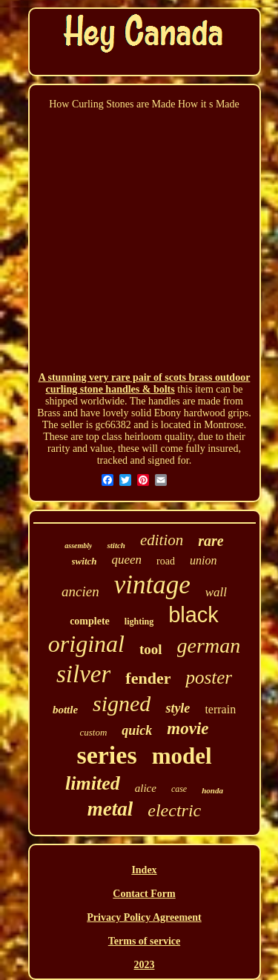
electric (174, 810)
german (209, 646)
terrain (220, 709)
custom (93, 732)
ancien (80, 591)
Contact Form (144, 894)
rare (211, 541)
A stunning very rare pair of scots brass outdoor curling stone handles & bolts (145, 383)
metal (110, 809)
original (86, 644)
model (182, 756)
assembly (78, 546)
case (179, 789)
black (193, 615)
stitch (116, 545)
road (166, 561)
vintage (152, 585)
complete (90, 621)
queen (127, 560)
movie (188, 729)
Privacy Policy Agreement (144, 917)
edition (162, 540)
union (203, 560)
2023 (145, 965)
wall (216, 592)
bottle (65, 710)
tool (151, 649)
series (106, 755)
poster (209, 677)
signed (122, 703)
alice (146, 788)
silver (83, 674)
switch (85, 561)
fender (148, 678)
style (178, 708)
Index (144, 870)
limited (93, 783)
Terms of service (144, 941)
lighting (139, 621)
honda (212, 790)
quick (137, 730)
